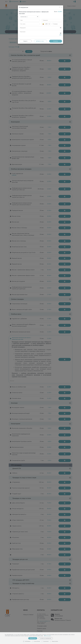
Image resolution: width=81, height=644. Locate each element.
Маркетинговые (54, 641)
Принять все (33, 638)
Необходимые (27, 641)
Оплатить (56, 41)
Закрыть (25, 41)
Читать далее (48, 636)
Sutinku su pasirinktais (46, 638)
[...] (39, 28)
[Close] (62, 7)
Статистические (36, 641)
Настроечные (45, 641)
